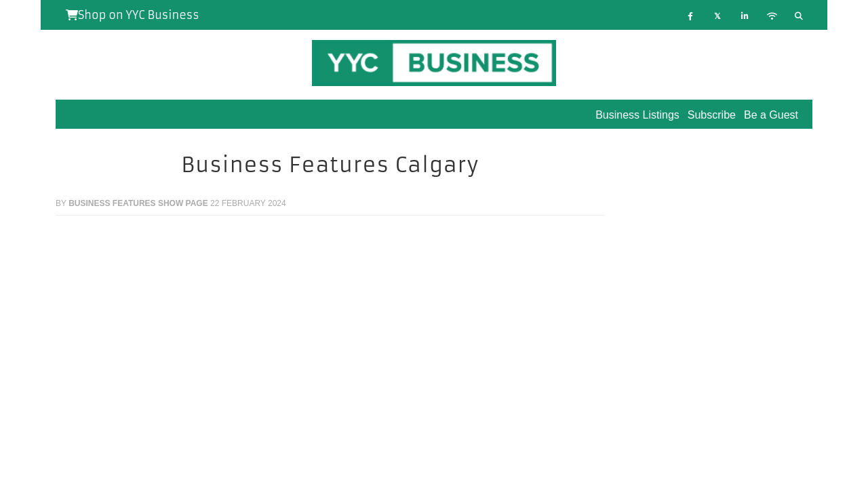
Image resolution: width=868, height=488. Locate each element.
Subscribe (712, 115)
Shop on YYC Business (133, 15)
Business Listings (637, 115)
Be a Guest (771, 115)
